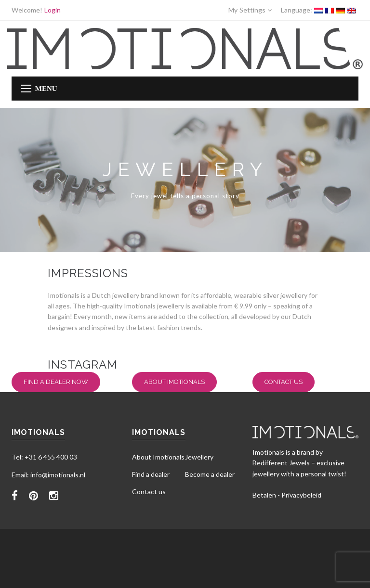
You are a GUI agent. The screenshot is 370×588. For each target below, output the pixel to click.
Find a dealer (151, 474)
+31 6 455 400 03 (51, 457)
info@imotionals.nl (58, 475)
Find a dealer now (56, 382)
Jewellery (199, 457)
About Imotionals (174, 382)
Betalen (264, 495)
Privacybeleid (301, 495)
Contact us (284, 382)
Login (53, 10)
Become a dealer (210, 474)
